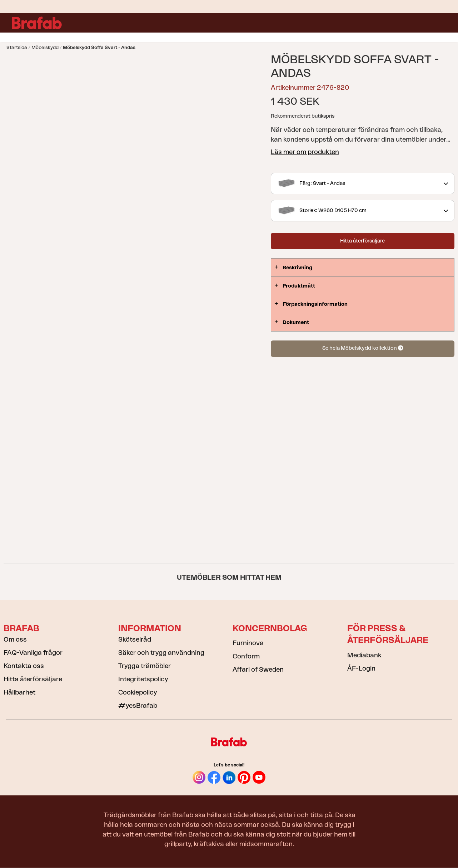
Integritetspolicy (143, 679)
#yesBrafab (138, 706)
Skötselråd (135, 639)
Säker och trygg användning (161, 653)
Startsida (17, 47)
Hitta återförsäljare (362, 241)
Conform (246, 656)
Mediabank (364, 655)
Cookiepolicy (138, 692)
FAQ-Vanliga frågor (33, 653)
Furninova (248, 643)
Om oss (15, 639)
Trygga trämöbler (145, 666)
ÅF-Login (361, 668)
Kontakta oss (24, 666)
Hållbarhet (19, 692)
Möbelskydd (45, 47)
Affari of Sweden (258, 670)
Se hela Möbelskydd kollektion (363, 348)
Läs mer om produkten (305, 152)
